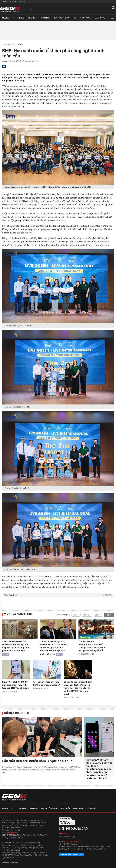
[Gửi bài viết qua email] (4, 67)
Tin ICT (21, 18)
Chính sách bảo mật (10, 862)
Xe (75, 18)
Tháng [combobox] (86, 615)
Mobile (5, 18)
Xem (109, 615)
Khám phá (45, 18)
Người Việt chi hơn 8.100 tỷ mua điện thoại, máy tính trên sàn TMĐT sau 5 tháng (15, 685)
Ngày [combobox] (75, 615)
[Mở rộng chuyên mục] (112, 18)
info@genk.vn (12, 833)
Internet (32, 18)
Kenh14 (13, 2)
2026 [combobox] (97, 615)
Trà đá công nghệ (49, 808)
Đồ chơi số (100, 18)
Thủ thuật (65, 808)
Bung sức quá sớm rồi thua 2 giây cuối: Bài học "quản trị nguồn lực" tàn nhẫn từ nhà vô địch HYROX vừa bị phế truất (78, 688)
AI (13, 18)
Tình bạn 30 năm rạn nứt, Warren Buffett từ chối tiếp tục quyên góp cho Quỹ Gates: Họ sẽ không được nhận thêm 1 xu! (54, 648)
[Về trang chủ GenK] (10, 9)
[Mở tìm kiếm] (114, 8)
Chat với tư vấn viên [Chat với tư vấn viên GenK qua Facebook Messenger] (71, 855)
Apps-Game (85, 18)
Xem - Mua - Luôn (62, 18)
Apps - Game (78, 808)
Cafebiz (22, 2)
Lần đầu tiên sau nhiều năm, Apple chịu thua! (38, 761)
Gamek (5, 2)
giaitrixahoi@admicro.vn (73, 842)
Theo (58, 595)
